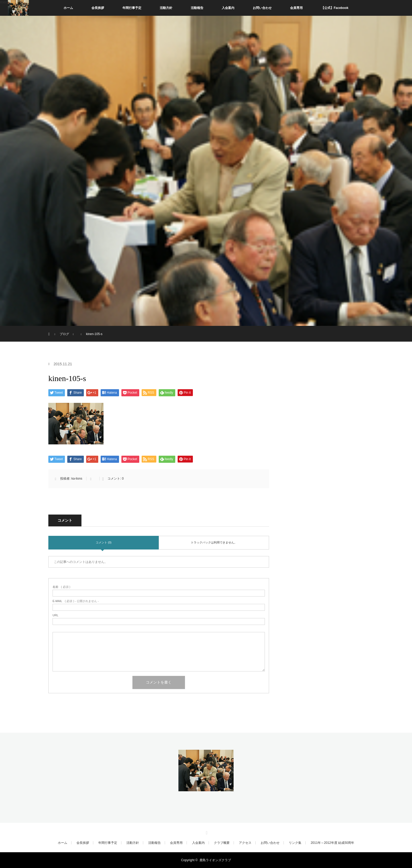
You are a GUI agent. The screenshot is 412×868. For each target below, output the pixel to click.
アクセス (245, 843)
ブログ (64, 334)
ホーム (68, 8)
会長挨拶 (98, 8)
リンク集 (295, 843)
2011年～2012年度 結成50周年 (332, 843)
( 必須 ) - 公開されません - (76, 601)
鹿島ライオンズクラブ (215, 860)
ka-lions (77, 479)
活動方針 (166, 8)
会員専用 (296, 8)
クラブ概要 (222, 843)
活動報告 (197, 8)
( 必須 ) (61, 587)
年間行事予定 (132, 8)
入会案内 (228, 8)
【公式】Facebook (335, 8)
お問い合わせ (262, 8)
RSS (206, 832)
